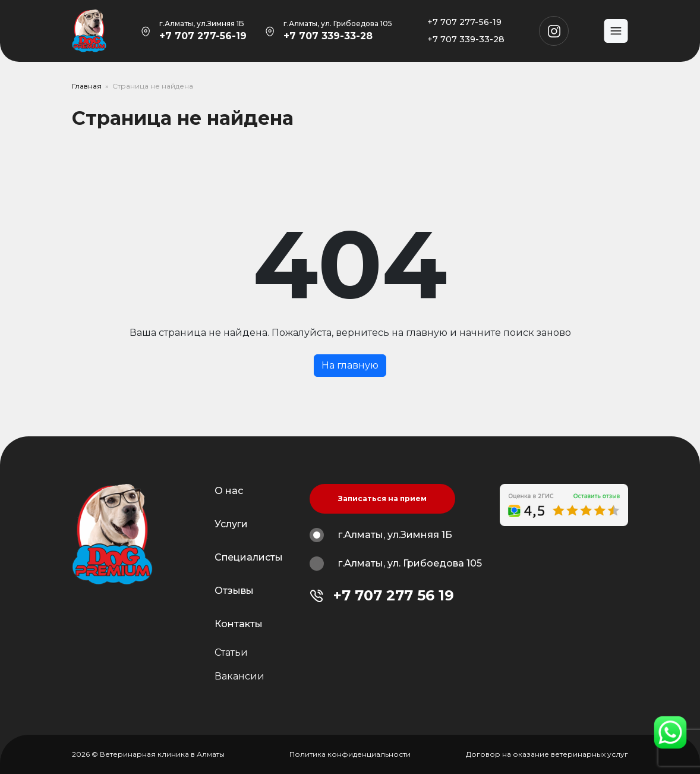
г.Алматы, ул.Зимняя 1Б (381, 535)
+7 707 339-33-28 (328, 36)
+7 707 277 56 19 (394, 595)
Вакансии (239, 676)
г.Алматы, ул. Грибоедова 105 (396, 564)
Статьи (231, 652)
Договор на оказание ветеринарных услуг (547, 754)
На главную (350, 365)
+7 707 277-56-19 (203, 36)
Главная (87, 86)
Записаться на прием (382, 498)
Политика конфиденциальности (350, 754)
